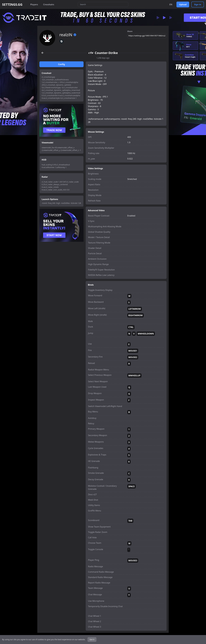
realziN (68, 35)
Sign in (198, 4)
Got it (92, 639)
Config (61, 64)
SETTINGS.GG (12, 4)
